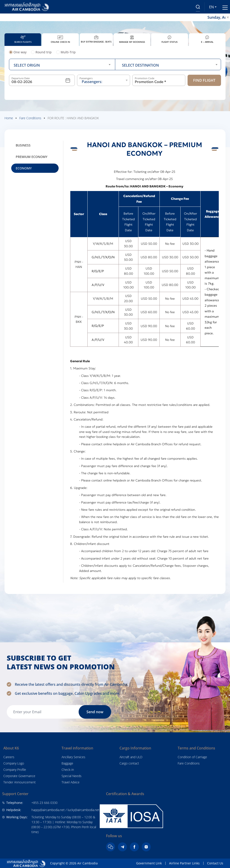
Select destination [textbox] (140, 65)
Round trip (41, 52)
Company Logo (14, 763)
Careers (9, 757)
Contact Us (215, 863)
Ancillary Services (73, 757)
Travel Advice (71, 782)
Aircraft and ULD (131, 757)
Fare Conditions (189, 763)
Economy (24, 168)
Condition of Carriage (192, 757)
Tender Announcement (20, 782)
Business (23, 145)
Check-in (68, 770)
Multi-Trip (66, 52)
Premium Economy (32, 157)
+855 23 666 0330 (44, 803)
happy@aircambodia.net (48, 810)
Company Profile (15, 770)
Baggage (67, 763)
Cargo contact (129, 763)
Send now (95, 712)
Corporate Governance (19, 776)
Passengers (86, 78)
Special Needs (72, 776)
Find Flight (204, 80)
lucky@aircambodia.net (84, 810)
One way (18, 52)
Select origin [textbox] (27, 65)
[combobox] (62, 64)
